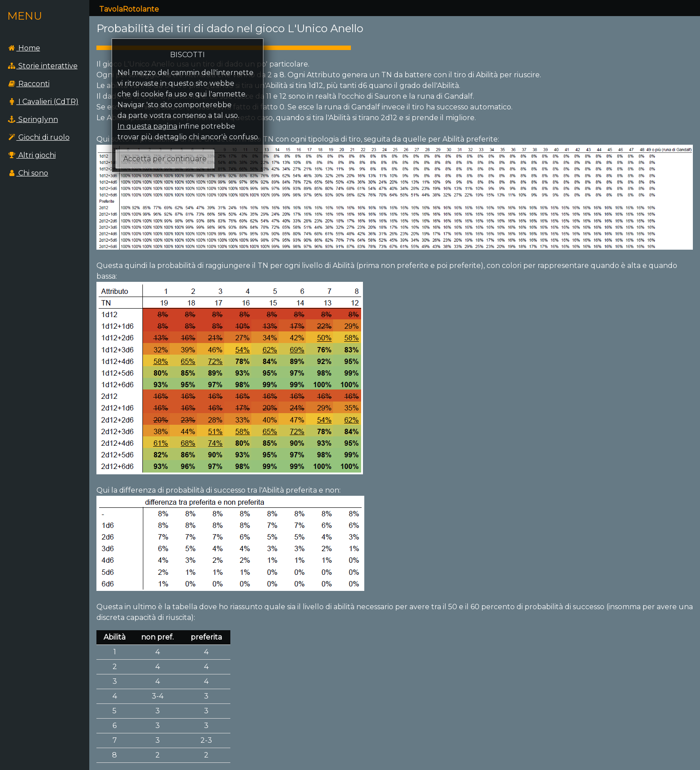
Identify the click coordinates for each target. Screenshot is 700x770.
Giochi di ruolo (38, 137)
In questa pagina (147, 126)
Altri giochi (31, 155)
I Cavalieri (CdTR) (43, 102)
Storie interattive (42, 66)
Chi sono (28, 173)
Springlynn (33, 119)
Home (24, 48)
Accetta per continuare (165, 159)
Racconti (28, 84)
